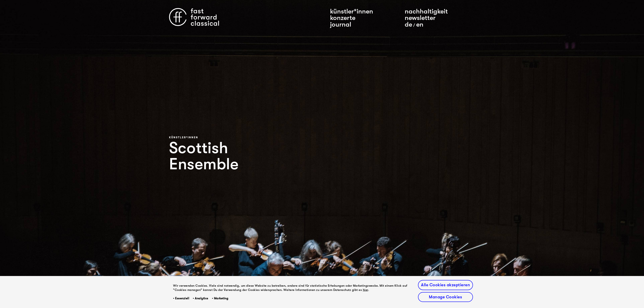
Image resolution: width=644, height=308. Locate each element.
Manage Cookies (445, 297)
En (420, 24)
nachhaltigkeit (426, 11)
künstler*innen (352, 11)
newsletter (420, 18)
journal (341, 24)
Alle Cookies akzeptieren (445, 285)
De (408, 24)
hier (365, 290)
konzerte (343, 18)
